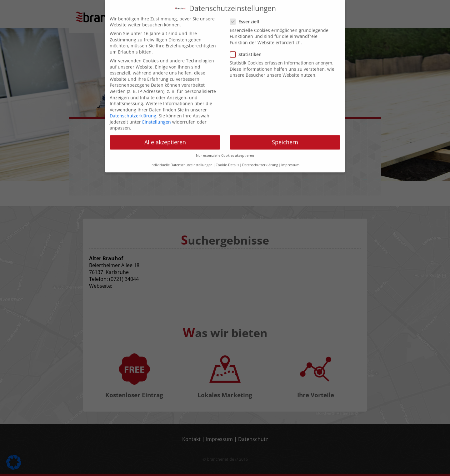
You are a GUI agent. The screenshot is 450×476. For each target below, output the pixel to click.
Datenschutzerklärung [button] (260, 152)
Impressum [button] (290, 152)
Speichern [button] (285, 129)
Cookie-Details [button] (227, 152)
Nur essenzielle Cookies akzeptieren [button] (225, 143)
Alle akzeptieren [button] (165, 129)
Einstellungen (157, 109)
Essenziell (246, 9)
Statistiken (248, 41)
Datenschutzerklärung (133, 103)
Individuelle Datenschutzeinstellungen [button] (182, 152)
